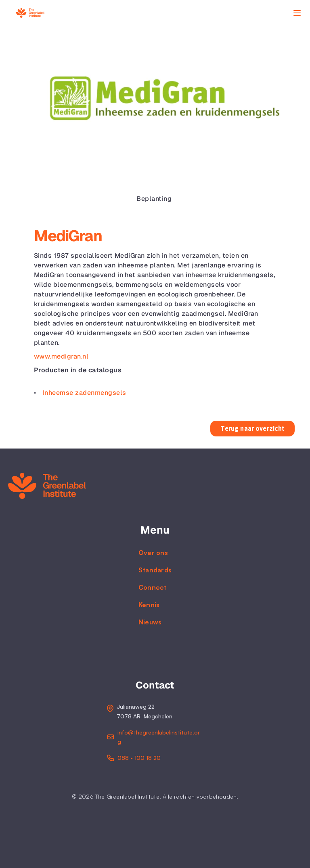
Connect (153, 587)
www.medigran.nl (61, 356)
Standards (155, 570)
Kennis (149, 605)
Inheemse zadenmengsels (85, 393)
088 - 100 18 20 (139, 758)
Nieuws (150, 622)
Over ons (153, 553)
